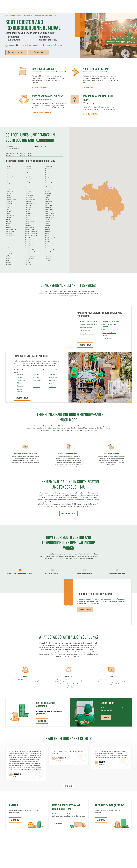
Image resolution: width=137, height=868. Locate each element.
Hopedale (28, 169)
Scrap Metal (53, 374)
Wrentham (48, 260)
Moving (41, 9)
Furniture (36, 374)
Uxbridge (48, 226)
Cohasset (8, 217)
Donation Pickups (67, 9)
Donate (26, 677)
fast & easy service (111, 453)
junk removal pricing (68, 514)
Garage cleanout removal (89, 336)
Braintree (8, 189)
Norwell (28, 262)
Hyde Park (28, 177)
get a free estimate (22, 398)
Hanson (8, 260)
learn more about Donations (43, 113)
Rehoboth (48, 187)
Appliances (21, 374)
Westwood (48, 246)
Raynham (48, 181)
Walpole (47, 230)
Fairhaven (8, 242)
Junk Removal (52, 9)
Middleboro (29, 213)
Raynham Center (50, 183)
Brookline (8, 197)
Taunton (47, 221)
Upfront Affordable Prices (68, 453)
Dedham (8, 219)
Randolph (48, 179)
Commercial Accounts (57, 3)
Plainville (47, 171)
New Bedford (29, 228)
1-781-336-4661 (59, 430)
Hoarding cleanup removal (113, 321)
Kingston (28, 181)
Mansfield (28, 191)
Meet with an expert (52, 573)
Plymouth (48, 173)
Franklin (8, 248)
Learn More (42, 721)
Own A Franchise (94, 3)
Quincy (47, 177)
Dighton (8, 221)
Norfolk (28, 238)
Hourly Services (83, 9)
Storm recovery (109, 338)
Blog (112, 9)
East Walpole (10, 234)
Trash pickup (53, 381)
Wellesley (48, 234)
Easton (8, 238)
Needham (28, 226)
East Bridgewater (11, 230)
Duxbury (8, 228)
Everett (8, 240)
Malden (27, 187)
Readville (48, 185)
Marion (27, 193)
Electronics (21, 386)
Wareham (48, 232)
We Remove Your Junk (117, 573)
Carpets (20, 377)
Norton (27, 260)
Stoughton (48, 219)
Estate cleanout (85, 333)
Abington (8, 167)
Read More (69, 786)
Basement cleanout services (90, 327)
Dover (7, 226)
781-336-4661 (127, 3)
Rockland (48, 191)
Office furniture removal (112, 330)
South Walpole (49, 215)
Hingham (8, 262)
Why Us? (104, 9)
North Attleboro (30, 240)
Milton (27, 219)
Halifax (8, 256)
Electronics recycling (87, 330)
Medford (28, 207)
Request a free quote (16, 52)
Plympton (48, 175)
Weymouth (48, 248)
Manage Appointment (110, 3)
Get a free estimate (90, 114)
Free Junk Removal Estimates (26, 453)
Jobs (45, 3)
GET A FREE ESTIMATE (39, 87)
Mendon (28, 211)
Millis (27, 217)
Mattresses (37, 387)
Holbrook (8, 264)
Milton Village (29, 221)
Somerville (48, 207)
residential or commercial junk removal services (51, 428)
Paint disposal (38, 381)
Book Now (126, 9)
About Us (82, 3)
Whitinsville (48, 252)
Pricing (95, 9)
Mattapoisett (29, 203)
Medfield (28, 205)
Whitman (48, 254)
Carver (8, 207)
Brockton (8, 195)
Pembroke (48, 169)
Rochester (48, 189)
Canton (8, 205)
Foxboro (8, 246)
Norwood (28, 264)
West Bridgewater (50, 238)
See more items (88, 87)
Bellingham (9, 183)
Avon (7, 179)
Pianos (35, 384)
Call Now (39, 52)
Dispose (111, 677)
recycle (68, 677)
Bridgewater (9, 191)
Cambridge (9, 203)
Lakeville (28, 183)
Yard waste (53, 387)
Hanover (8, 258)
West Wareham (49, 242)
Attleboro (9, 175)
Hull (26, 173)
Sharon (47, 199)
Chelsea (8, 213)
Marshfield (28, 197)
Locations (72, 3)
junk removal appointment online (113, 601)
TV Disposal (53, 384)
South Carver (49, 209)
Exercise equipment (21, 390)
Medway (28, 209)
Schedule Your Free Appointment (20, 573)
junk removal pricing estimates (78, 497)
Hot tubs (36, 377)
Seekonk (47, 197)
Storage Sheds (54, 377)
